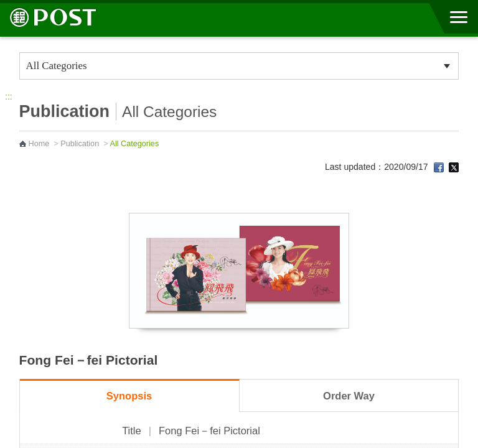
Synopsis (129, 396)
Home (39, 144)
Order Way (349, 396)
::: (9, 96)
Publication (80, 144)
